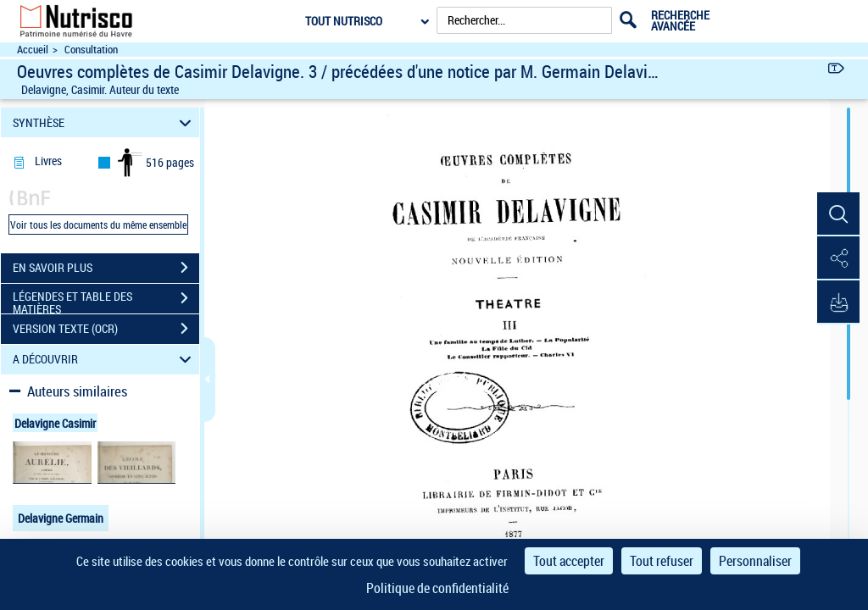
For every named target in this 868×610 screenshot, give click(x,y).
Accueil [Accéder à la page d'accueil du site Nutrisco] (33, 50)
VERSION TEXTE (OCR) (106, 329)
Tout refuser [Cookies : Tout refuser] (662, 561)
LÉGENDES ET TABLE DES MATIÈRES (106, 300)
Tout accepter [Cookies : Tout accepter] (569, 561)
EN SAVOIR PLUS (106, 268)
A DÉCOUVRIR (105, 360)
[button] (838, 214)
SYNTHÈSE (105, 122)
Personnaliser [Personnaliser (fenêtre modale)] (755, 561)
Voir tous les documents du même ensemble (98, 225)
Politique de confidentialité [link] (437, 588)
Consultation (91, 50)
